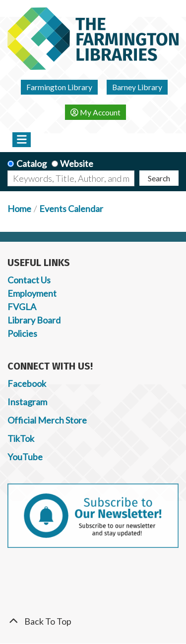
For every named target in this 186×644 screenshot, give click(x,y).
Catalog (31, 163)
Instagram (27, 402)
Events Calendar (71, 209)
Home (19, 209)
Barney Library (137, 87)
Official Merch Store (47, 420)
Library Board (34, 320)
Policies (22, 333)
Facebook (27, 383)
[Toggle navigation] (22, 140)
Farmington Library (59, 87)
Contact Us (29, 280)
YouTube (25, 457)
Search (159, 178)
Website (77, 163)
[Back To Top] (93, 621)
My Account (95, 112)
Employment (32, 293)
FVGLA (22, 307)
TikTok (21, 438)
